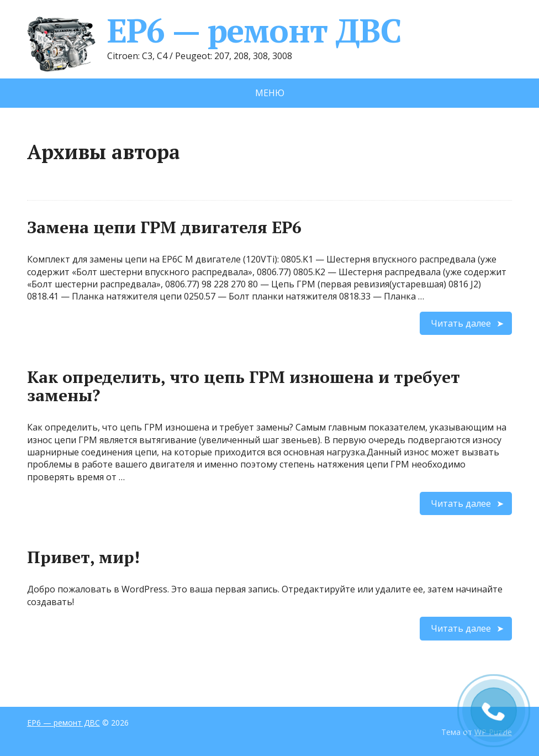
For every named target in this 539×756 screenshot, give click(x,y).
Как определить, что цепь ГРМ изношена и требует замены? (244, 386)
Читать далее (461, 323)
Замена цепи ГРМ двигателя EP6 (164, 227)
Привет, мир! (83, 557)
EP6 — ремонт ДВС (214, 30)
